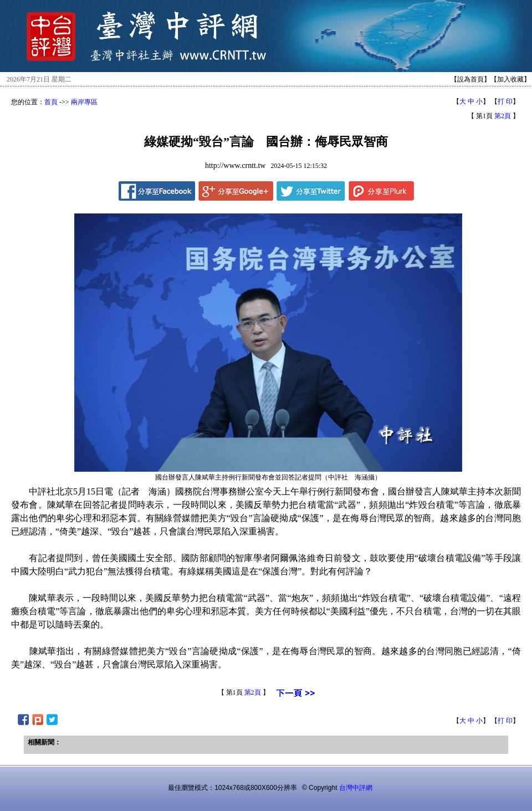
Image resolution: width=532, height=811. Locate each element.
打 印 (505, 101)
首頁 (51, 102)
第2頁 (503, 116)
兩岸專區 (84, 102)
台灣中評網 (356, 788)
